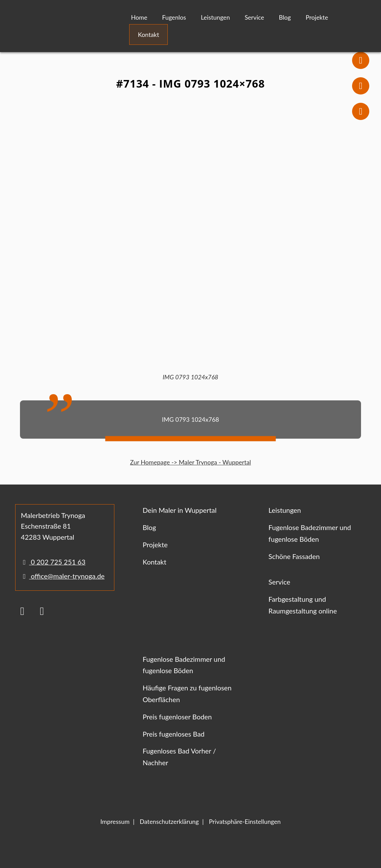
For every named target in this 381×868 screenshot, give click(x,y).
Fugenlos (174, 17)
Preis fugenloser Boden (177, 717)
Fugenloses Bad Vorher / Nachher (179, 757)
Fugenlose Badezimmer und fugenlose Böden (310, 533)
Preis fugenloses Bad (174, 734)
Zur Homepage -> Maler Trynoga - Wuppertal (191, 462)
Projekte (317, 17)
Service (254, 17)
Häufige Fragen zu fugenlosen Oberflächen (187, 694)
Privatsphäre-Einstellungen (245, 821)
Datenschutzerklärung (169, 821)
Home (139, 17)
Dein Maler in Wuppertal (180, 510)
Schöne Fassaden (294, 556)
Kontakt (148, 34)
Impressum (115, 821)
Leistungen (215, 17)
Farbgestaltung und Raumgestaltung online (303, 605)
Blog (285, 17)
